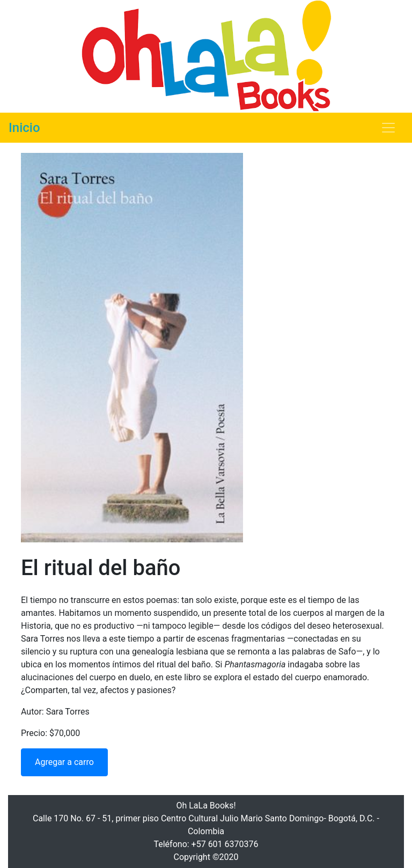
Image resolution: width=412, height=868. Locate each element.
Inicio (24, 128)
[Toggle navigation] (388, 128)
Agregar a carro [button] (64, 762)
